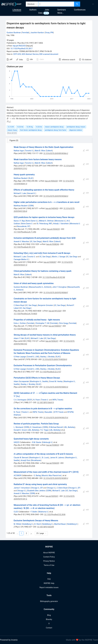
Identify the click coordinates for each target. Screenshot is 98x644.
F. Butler (34, 512)
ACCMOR (17, 475)
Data (40, 13)
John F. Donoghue (59, 287)
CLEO (16, 512)
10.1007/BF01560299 (45, 527)
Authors (33, 10)
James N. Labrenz (57, 458)
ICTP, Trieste (59, 412)
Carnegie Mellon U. (21, 259)
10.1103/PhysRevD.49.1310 (24, 247)
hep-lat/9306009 (53, 463)
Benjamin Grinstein (46, 305)
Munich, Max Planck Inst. (52, 475)
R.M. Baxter (37, 442)
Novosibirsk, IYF (23, 226)
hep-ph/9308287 (50, 262)
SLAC (31, 178)
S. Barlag (37, 475)
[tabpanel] (49, 341)
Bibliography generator (49, 601)
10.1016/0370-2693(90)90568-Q (56, 196)
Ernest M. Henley (56, 381)
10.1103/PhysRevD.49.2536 (24, 466)
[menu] (89, 4)
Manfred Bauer (60, 524)
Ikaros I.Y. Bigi (19, 221)
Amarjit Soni (26, 460)
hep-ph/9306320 (51, 181)
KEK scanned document (49, 54)
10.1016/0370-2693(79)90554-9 (55, 359)
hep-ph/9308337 (55, 326)
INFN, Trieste (58, 400)
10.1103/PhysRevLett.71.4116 (25, 329)
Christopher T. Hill (42, 323)
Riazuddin (49, 412)
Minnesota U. (60, 221)
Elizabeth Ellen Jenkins (36, 491)
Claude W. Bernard (21, 458)
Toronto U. (29, 151)
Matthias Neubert (21, 178)
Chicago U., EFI (37, 488)
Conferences (80, 10)
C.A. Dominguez (20, 400)
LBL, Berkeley (69, 427)
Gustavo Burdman (14, 33)
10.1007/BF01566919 (45, 403)
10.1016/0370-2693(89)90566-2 (56, 153)
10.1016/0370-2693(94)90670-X (56, 418)
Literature (17, 10)
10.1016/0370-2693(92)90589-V (56, 478)
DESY (30, 400)
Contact (49, 628)
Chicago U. (51, 488)
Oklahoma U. (43, 512)
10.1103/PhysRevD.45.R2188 (54, 277)
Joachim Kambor (37, 33)
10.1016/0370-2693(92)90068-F (56, 293)
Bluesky (49, 619)
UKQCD (17, 442)
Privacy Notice (49, 561)
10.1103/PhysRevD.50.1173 (55, 433)
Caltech (49, 151)
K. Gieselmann (36, 427)
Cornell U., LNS (33, 357)
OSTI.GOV (17, 54)
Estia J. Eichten (20, 323)
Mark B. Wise (40, 151)
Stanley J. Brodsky (47, 357)
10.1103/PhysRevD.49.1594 (24, 448)
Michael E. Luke (20, 193)
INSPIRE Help (49, 583)
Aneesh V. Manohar (21, 241)
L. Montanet (18, 427)
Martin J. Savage (59, 257)
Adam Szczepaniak (21, 381)
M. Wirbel (17, 524)
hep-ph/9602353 (19, 46)
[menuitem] (93, 4)
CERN (31, 206)
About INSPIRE (49, 553)
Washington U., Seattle (39, 381)
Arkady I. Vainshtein (61, 224)
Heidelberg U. (28, 524)
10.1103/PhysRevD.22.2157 (50, 372)
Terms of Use (49, 565)
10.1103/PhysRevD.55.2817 (22, 49)
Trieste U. (45, 400)
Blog (49, 615)
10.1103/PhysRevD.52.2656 (55, 514)
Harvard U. (31, 193)
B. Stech (38, 524)
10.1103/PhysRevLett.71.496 (25, 232)
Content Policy (49, 557)
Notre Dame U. (32, 221)
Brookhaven (36, 460)
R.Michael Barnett (56, 427)
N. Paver (37, 400)
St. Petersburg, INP (44, 224)
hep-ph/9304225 (53, 229)
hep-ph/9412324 (55, 311)
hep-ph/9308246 (53, 244)
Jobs (47, 10)
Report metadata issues (49, 587)
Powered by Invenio (9, 640)
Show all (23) (12, 133)
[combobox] (56, 4)
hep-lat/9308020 (53, 445)
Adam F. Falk (19, 338)
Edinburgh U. (48, 442)
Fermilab (25, 33)
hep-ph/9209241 (52, 496)
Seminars (62, 10)
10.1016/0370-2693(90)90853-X (56, 387)
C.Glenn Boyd (19, 305)
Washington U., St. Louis (39, 458)
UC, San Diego (36, 241)
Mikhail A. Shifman (46, 221)
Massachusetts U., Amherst (40, 287)
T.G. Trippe (44, 430)
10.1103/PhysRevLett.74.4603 (25, 314)
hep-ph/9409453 (52, 208)
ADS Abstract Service (30, 54)
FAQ (49, 579)
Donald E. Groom (20, 430)
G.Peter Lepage (20, 357)
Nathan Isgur (19, 151)
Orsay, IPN (49, 33)
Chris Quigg (63, 323)
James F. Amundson (22, 488)
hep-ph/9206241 (52, 341)
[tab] (14, 140)
